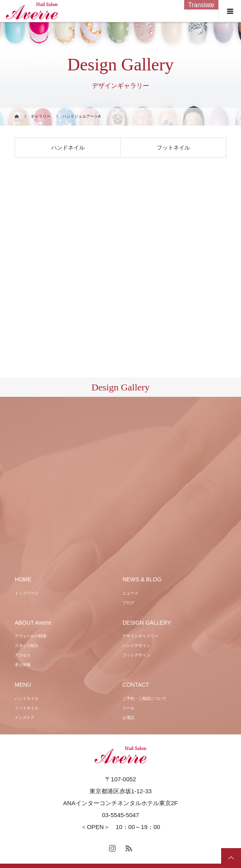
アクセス (23, 655)
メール (128, 708)
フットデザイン (136, 655)
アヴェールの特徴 (31, 636)
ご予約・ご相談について (144, 698)
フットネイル (173, 148)
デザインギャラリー (140, 636)
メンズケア (25, 718)
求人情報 (23, 665)
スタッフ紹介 (27, 646)
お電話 (128, 718)
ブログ (128, 603)
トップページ (27, 593)
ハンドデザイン (136, 646)
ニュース (130, 593)
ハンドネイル (68, 148)
